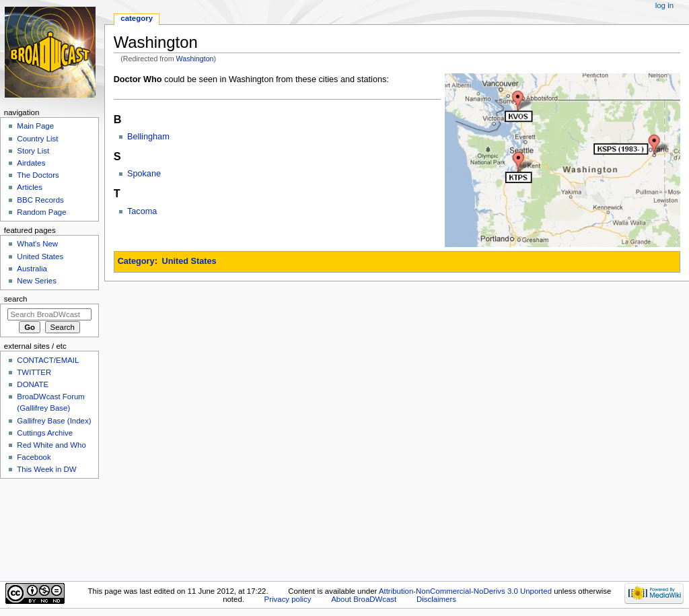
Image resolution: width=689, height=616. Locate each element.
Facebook (34, 457)
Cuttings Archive (45, 433)
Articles (30, 187)
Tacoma (142, 211)
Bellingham (148, 137)
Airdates (31, 163)
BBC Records (40, 200)
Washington (195, 59)
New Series (37, 281)
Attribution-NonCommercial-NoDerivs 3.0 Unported (465, 591)
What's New (37, 244)
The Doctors (38, 175)
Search (16, 299)
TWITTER (34, 372)
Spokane (144, 174)
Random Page (41, 212)
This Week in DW (46, 469)
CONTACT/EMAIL (48, 360)
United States (189, 261)
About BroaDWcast (364, 599)
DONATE (33, 384)
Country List (37, 139)
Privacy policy (288, 599)
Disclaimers (436, 599)
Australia (32, 269)
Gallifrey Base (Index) (54, 421)
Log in (664, 5)
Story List (33, 151)
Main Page (35, 126)
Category (136, 261)
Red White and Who (51, 445)
